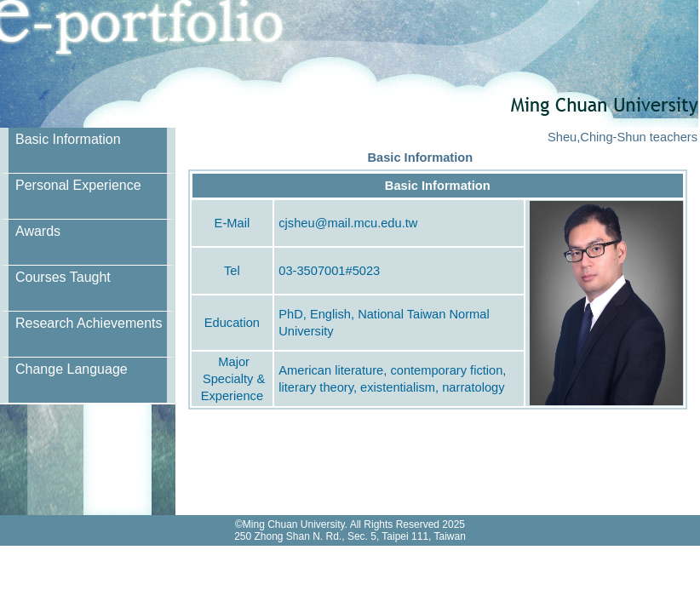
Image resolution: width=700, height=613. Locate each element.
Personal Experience (78, 185)
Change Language (72, 369)
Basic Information (68, 139)
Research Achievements (89, 323)
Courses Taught (63, 277)
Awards (38, 231)
